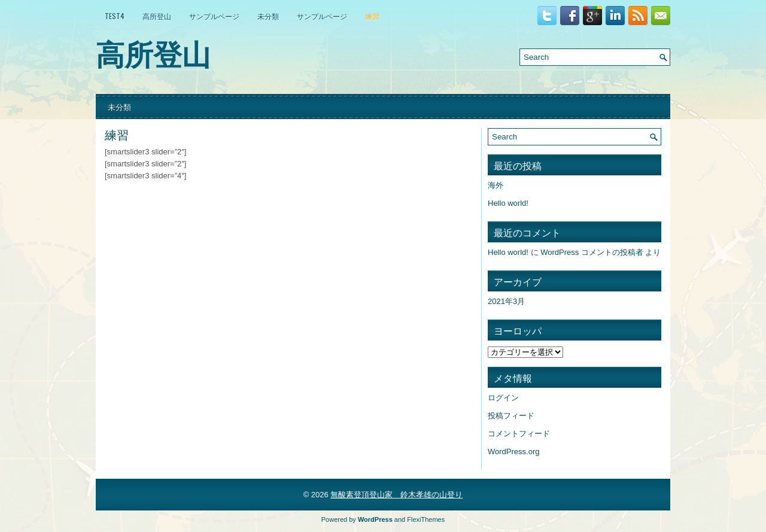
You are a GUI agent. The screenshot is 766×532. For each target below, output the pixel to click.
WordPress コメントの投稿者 (592, 252)
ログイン (503, 398)
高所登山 (157, 16)
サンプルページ (214, 16)
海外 (496, 185)
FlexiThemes (426, 519)
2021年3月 (506, 301)
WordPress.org (513, 452)
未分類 (268, 16)
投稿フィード (511, 416)
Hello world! (508, 203)
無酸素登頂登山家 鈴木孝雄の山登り (396, 495)
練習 (372, 16)
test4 (115, 16)
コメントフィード (519, 434)
